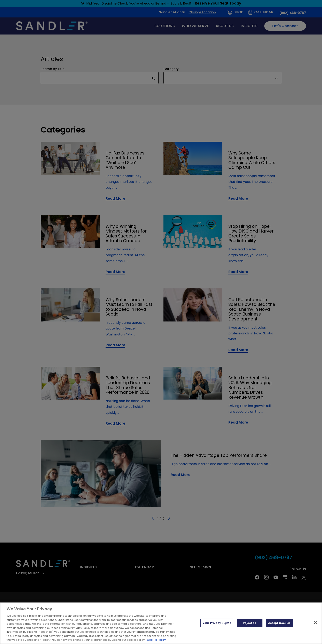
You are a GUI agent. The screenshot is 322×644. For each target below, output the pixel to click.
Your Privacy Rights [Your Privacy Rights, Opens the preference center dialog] (217, 623)
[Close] (315, 623)
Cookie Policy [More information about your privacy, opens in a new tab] (156, 640)
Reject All (250, 623)
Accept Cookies (279, 623)
